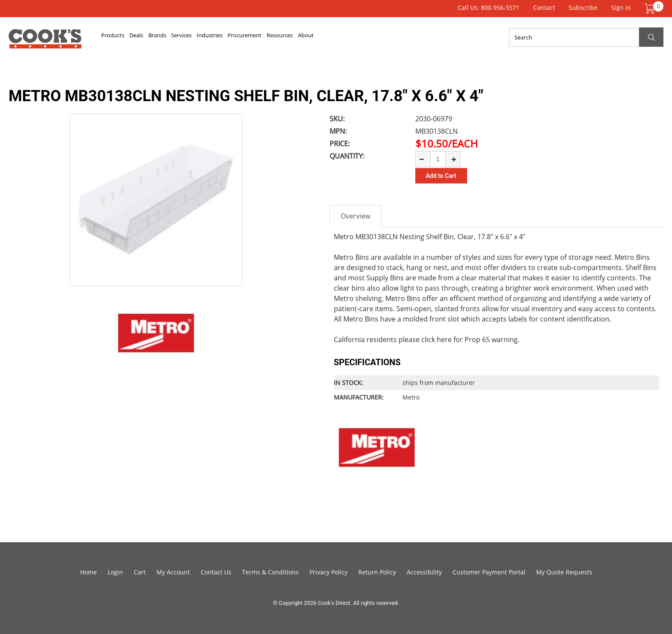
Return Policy (377, 572)
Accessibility (424, 572)
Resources (372, 37)
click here (436, 340)
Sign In (621, 8)
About (412, 37)
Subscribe (583, 8)
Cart (140, 572)
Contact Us (216, 572)
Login (115, 572)
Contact (544, 8)
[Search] (586, 37)
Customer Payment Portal (489, 572)
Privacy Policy (328, 572)
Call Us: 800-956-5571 (489, 8)
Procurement (321, 37)
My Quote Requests (564, 572)
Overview (355, 216)
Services (228, 37)
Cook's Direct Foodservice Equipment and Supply (45, 42)
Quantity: (347, 156)
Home (88, 572)
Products (120, 37)
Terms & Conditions (270, 572)
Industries (270, 37)
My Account (173, 572)
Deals (156, 37)
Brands (190, 37)
